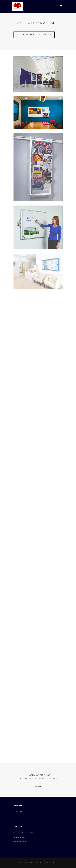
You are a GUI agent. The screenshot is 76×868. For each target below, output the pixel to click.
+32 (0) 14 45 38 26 (20, 837)
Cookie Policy (18, 816)
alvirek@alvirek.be (20, 842)
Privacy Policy (18, 811)
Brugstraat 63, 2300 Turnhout (24, 832)
